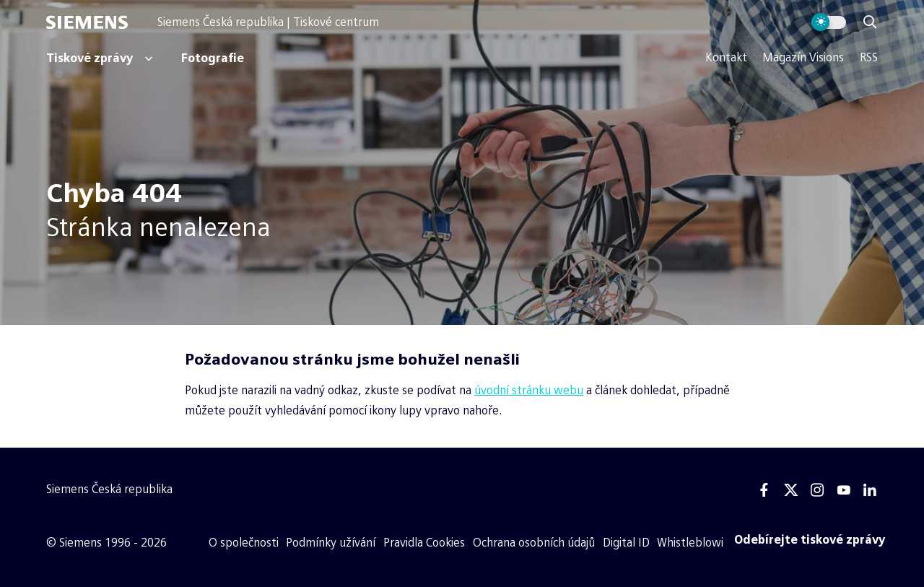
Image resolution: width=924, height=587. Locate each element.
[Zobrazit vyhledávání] (870, 22)
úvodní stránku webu (529, 390)
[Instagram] (817, 490)
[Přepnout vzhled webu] (829, 22)
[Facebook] (764, 490)
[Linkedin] (870, 490)
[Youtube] (843, 490)
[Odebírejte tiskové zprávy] (810, 540)
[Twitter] (791, 490)
